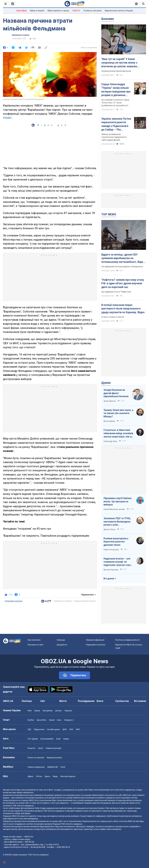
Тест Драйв (33, 739)
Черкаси (68, 711)
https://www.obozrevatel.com (101, 790)
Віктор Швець (109, 421)
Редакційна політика (14, 601)
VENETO (76, 11)
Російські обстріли (92, 11)
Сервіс (66, 739)
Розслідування (86, 701)
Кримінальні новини (21, 35)
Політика (27, 701)
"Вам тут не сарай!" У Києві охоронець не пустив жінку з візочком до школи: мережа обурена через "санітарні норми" (122, 63)
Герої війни (21, 11)
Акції (58, 739)
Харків (37, 711)
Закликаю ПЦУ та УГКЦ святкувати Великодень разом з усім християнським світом (117, 522)
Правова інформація (95, 640)
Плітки (39, 776)
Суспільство (122, 701)
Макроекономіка (54, 758)
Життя (63, 701)
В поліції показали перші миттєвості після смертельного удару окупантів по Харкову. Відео (123, 309)
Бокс (59, 720)
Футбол (31, 720)
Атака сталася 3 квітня (113, 317)
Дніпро (58, 711)
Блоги (100, 701)
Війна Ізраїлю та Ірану (58, 11)
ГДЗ (29, 729)
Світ (43, 701)
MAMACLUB (53, 767)
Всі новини (140, 701)
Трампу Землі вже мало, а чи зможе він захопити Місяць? (118, 413)
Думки (106, 383)
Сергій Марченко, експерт (114, 509)
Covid (63, 767)
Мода (55, 776)
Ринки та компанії (36, 758)
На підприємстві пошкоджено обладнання (122, 267)
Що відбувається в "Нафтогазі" (116, 292)
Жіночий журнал (68, 776)
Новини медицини (36, 767)
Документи (62, 645)
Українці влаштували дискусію (116, 71)
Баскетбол (42, 720)
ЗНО (71, 729)
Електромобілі (47, 739)
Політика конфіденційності (127, 640)
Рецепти (31, 748)
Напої (41, 748)
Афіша (30, 776)
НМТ (78, 729)
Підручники (39, 729)
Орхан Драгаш (110, 401)
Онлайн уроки (53, 729)
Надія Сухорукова (111, 550)
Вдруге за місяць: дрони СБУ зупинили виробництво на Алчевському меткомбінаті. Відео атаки (123, 258)
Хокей (52, 720)
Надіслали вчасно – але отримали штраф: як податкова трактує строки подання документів (118, 562)
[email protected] (38, 847)
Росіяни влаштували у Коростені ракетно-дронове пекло (116, 542)
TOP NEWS (109, 214)
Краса (47, 776)
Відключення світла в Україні (119, 11)
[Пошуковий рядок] (143, 4)
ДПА (65, 729)
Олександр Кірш (110, 441)
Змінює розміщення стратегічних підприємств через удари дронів (114, 137)
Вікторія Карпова (111, 570)
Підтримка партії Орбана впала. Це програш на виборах (118, 501)
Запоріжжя (48, 711)
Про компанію (34, 640)
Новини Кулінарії (53, 748)
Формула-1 (69, 720)
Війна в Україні (37, 11)
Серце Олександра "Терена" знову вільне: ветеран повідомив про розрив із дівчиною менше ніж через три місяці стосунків (116, 90)
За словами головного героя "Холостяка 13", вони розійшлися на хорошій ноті (115, 103)
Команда (61, 640)
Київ (30, 711)
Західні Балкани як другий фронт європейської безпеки (116, 393)
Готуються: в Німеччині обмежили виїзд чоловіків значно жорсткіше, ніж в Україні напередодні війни (118, 433)
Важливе (108, 19)
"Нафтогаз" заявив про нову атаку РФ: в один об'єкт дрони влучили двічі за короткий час (123, 283)
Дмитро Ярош (110, 529)
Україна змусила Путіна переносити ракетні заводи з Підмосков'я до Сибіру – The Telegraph (116, 124)
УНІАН (7, 118)
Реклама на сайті (35, 645)
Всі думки (109, 579)
